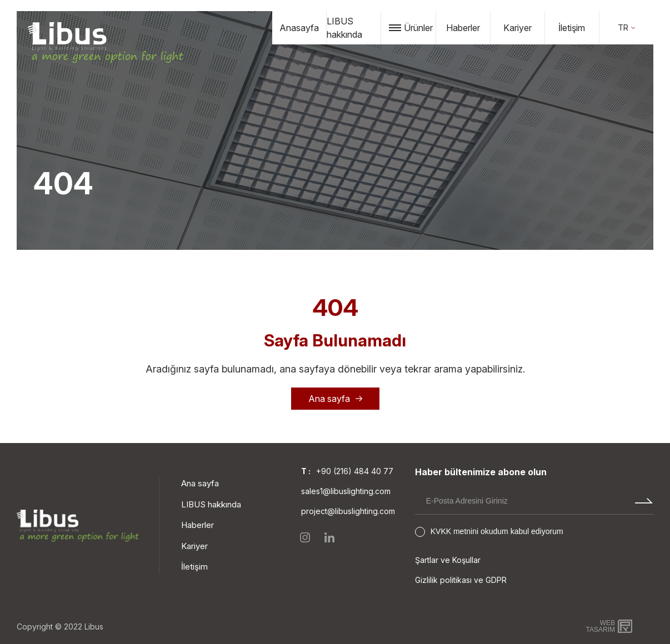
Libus (94, 627)
